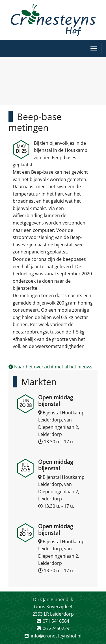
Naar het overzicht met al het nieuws (50, 367)
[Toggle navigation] (94, 49)
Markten (39, 382)
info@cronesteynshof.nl (56, 636)
